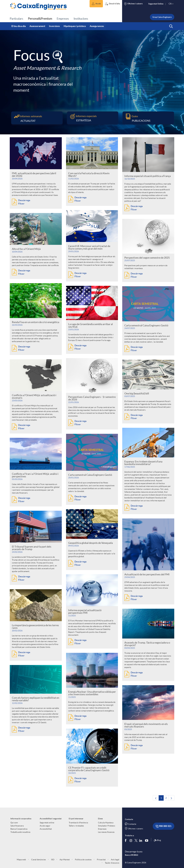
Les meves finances (106, 832)
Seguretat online (47, 823)
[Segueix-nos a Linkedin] (141, 840)
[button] (96, 4)
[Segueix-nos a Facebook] (126, 840)
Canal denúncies (38, 860)
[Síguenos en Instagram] (131, 840)
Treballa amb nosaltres (20, 832)
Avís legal (115, 860)
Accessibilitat (46, 829)
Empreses (102, 829)
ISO (53, 860)
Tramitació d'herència (78, 823)
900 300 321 (164, 826)
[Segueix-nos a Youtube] (147, 840)
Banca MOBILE (132, 855)
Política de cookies (83, 860)
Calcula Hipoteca (106, 823)
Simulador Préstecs (107, 826)
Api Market (64, 860)
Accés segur (45, 826)
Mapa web (21, 860)
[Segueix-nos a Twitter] (136, 840)
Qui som (14, 823)
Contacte (132, 824)
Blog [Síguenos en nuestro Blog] (157, 840)
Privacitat (101, 860)
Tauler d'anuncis (112, 863)
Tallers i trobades (76, 826)
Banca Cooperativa (19, 829)
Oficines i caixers (135, 829)
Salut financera (17, 826)
